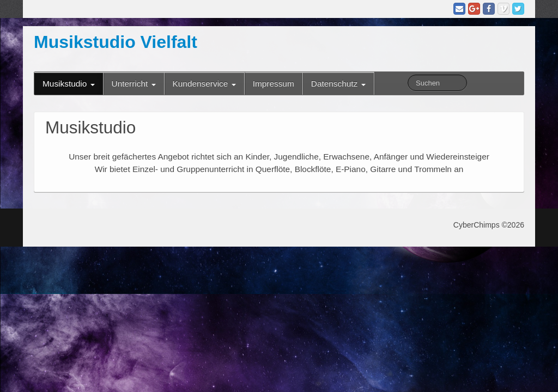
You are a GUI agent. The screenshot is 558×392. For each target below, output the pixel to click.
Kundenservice (204, 84)
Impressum (274, 84)
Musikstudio (69, 84)
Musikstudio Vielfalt (116, 42)
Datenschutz (338, 84)
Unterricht (134, 84)
